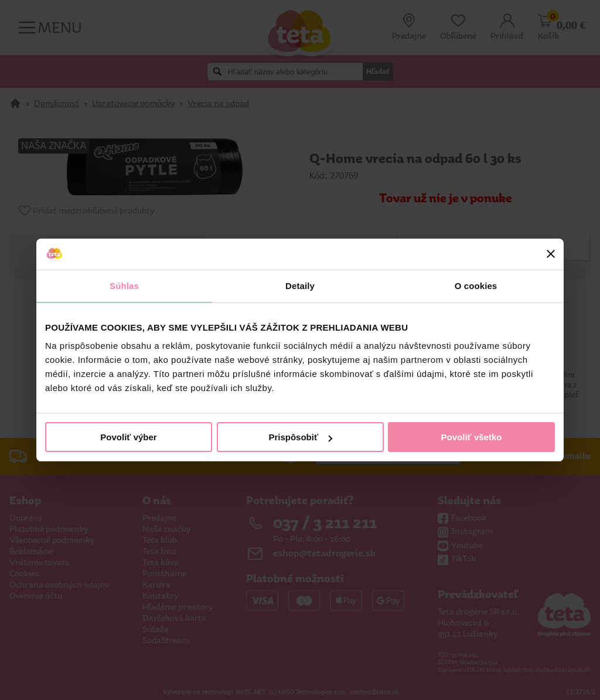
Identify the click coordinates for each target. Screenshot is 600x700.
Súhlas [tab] (124, 286)
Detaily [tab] (300, 286)
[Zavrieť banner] (551, 254)
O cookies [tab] (476, 286)
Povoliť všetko (472, 437)
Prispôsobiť (300, 437)
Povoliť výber (128, 437)
